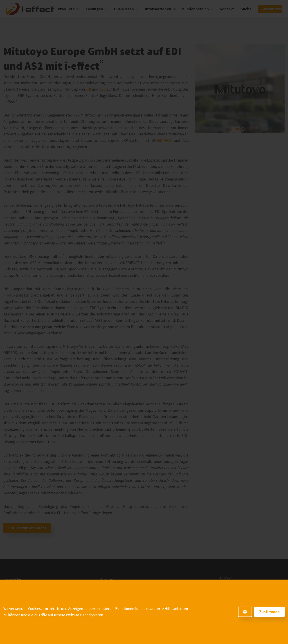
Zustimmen (269, 612)
